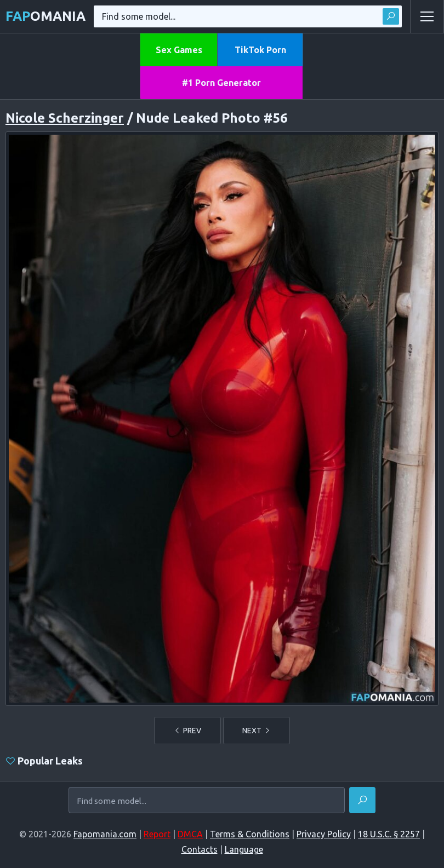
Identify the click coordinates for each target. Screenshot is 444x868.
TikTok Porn (260, 50)
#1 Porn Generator (221, 83)
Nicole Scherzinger (65, 118)
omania (45, 16)
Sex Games (179, 50)
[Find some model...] (207, 801)
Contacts (200, 849)
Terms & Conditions (250, 834)
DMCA (190, 834)
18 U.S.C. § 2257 (389, 834)
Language (244, 849)
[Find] (362, 800)
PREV (187, 731)
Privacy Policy (324, 834)
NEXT (257, 731)
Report (157, 834)
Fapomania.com (105, 834)
